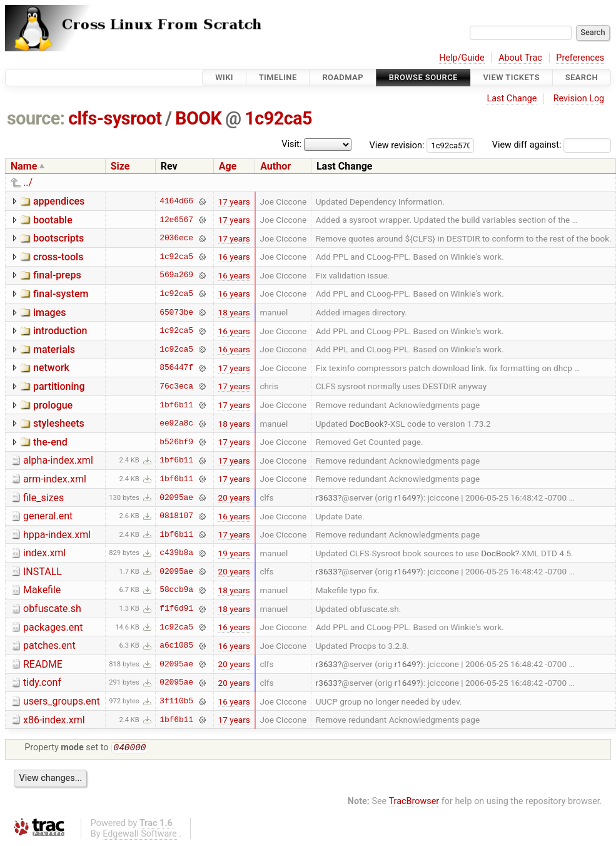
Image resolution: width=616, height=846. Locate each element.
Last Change (512, 99)
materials (54, 349)
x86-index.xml (54, 720)
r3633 (327, 497)
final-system (61, 294)
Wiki (224, 77)
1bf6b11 (176, 405)
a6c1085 (176, 646)
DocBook (367, 424)
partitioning (59, 386)
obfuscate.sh (52, 609)
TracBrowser (414, 803)
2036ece (176, 238)
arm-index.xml (55, 479)
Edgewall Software (140, 835)
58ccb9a (176, 590)
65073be (176, 312)
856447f (176, 368)
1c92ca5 (278, 118)
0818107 (176, 516)
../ (28, 182)
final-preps (57, 275)
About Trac (520, 58)
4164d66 (176, 201)
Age (228, 166)
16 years (234, 257)
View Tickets (512, 77)
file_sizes (43, 498)
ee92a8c (176, 424)
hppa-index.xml (57, 535)
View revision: (397, 145)
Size (120, 166)
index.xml (44, 553)
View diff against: (552, 145)
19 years (234, 553)
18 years (234, 312)
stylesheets (59, 423)
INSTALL (43, 572)
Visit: (291, 144)
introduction (60, 331)
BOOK (198, 118)
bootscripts (58, 238)
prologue (53, 405)
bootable (53, 220)
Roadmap (343, 77)
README (43, 664)
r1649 (405, 497)
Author (275, 166)
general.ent (48, 516)
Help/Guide (462, 58)
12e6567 (176, 220)
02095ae (176, 497)
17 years (234, 201)
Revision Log (579, 99)
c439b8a (176, 553)
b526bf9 (176, 442)
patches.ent (49, 645)
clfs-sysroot (115, 118)
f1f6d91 (176, 609)
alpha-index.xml (58, 460)
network (51, 368)
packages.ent (53, 627)
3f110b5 (176, 701)
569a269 (176, 275)
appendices (59, 201)
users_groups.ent (62, 701)
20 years (234, 497)
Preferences (580, 58)
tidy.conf (42, 682)
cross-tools (58, 257)
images (50, 313)
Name (24, 166)
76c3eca (176, 386)
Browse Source (423, 77)
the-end (50, 442)
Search (582, 77)
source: (36, 118)
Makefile (42, 590)
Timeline (278, 77)
